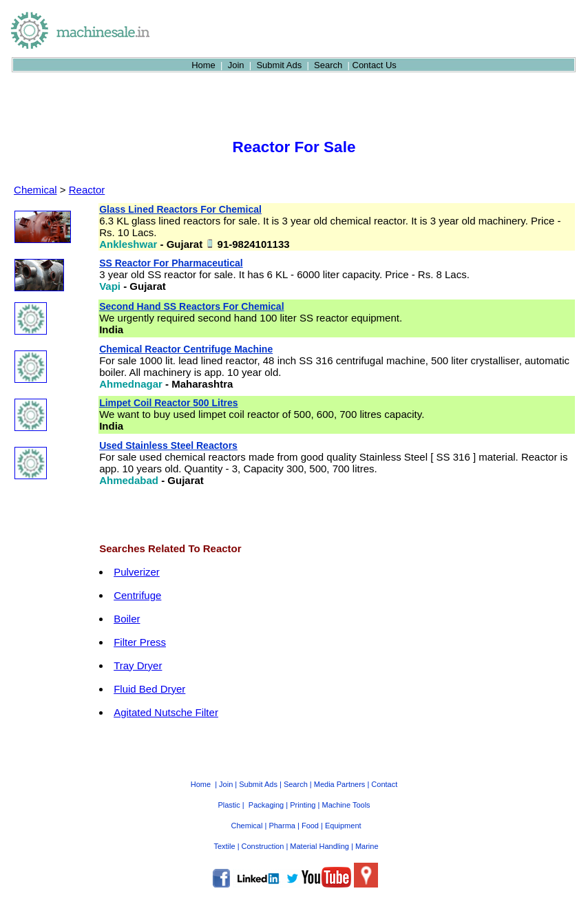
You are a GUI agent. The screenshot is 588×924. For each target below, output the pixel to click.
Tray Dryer (138, 665)
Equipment (343, 826)
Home (203, 65)
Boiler (127, 619)
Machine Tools (346, 805)
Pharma (282, 826)
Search (328, 65)
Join (236, 65)
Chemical (35, 190)
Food (310, 826)
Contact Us (375, 65)
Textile (224, 846)
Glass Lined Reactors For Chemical (180, 209)
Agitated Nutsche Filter (166, 712)
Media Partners (340, 784)
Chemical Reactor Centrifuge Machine (186, 349)
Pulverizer (137, 572)
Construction (263, 846)
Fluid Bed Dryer (149, 689)
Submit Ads (279, 65)
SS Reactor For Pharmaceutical (171, 263)
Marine (367, 846)
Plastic (229, 805)
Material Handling (319, 846)
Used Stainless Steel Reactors (168, 445)
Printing (303, 805)
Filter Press (140, 642)
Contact (384, 784)
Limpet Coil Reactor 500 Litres (169, 403)
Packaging (266, 805)
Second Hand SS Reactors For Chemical (191, 306)
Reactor (87, 190)
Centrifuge (137, 595)
